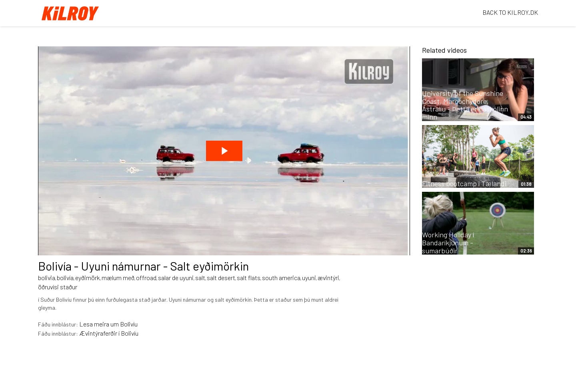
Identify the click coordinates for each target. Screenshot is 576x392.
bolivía (65, 278)
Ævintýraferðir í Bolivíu (109, 333)
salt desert (221, 278)
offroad (146, 278)
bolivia (47, 278)
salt (200, 278)
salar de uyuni (176, 278)
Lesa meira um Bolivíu (108, 324)
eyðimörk (88, 278)
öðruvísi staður (58, 287)
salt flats (249, 278)
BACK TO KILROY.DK (510, 12)
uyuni (309, 278)
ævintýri (328, 278)
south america (281, 278)
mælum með (118, 278)
